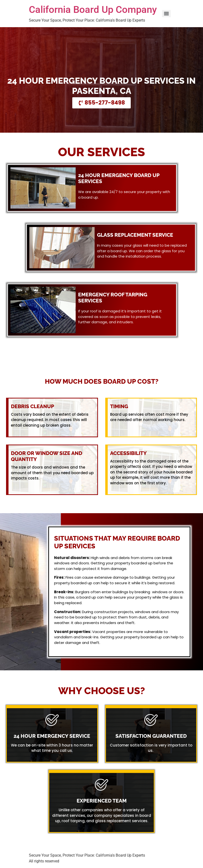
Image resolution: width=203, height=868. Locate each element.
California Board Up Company (93, 10)
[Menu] (166, 14)
